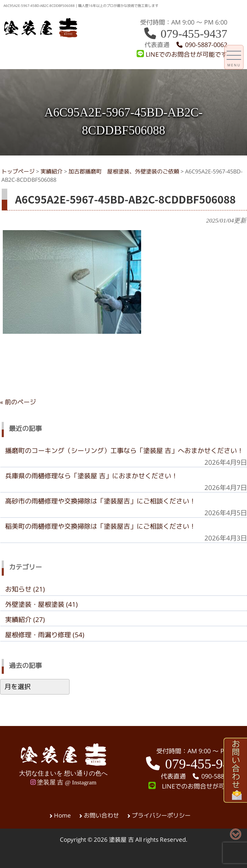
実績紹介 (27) (25, 620)
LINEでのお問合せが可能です (182, 54)
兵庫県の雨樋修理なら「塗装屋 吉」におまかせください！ (92, 476)
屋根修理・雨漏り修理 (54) (45, 635)
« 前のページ (18, 402)
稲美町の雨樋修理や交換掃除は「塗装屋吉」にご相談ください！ (100, 526)
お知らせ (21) (25, 589)
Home (62, 815)
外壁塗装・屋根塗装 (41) (42, 604)
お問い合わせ (101, 815)
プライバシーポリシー (161, 815)
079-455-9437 (185, 34)
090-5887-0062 (202, 45)
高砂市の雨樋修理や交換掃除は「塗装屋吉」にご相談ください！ (100, 501)
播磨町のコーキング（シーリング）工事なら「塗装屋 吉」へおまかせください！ (124, 451)
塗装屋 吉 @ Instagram (63, 782)
